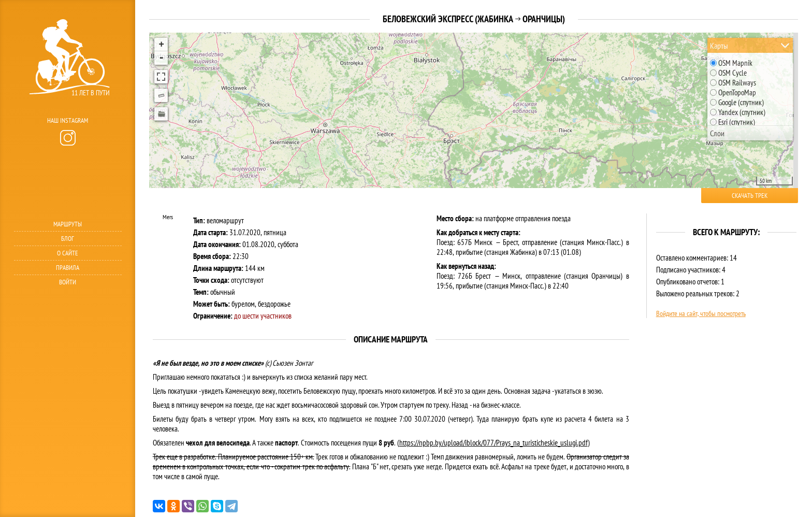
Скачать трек (750, 196)
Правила (68, 268)
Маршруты (68, 224)
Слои (717, 133)
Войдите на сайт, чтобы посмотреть (701, 313)
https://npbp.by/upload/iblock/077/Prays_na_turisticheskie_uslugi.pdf (494, 443)
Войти (68, 282)
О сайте (68, 253)
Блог (68, 239)
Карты (719, 46)
